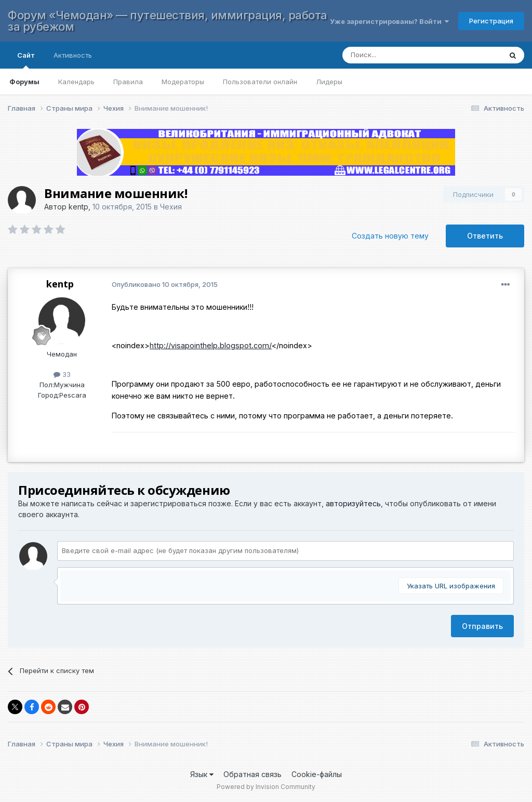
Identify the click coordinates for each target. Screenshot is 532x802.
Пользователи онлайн (260, 82)
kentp (78, 207)
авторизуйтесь (353, 503)
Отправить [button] (482, 626)
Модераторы (183, 82)
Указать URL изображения (451, 586)
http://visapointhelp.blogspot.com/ (211, 345)
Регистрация (491, 21)
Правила (128, 82)
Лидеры (329, 82)
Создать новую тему (390, 236)
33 (62, 374)
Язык (202, 774)
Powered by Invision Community (266, 787)
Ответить (485, 236)
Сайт (26, 60)
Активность (73, 55)
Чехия (171, 207)
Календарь (76, 82)
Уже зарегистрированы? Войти (389, 21)
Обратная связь (252, 774)
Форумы (24, 82)
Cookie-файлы (317, 774)
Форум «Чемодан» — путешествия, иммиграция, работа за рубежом (168, 21)
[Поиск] (412, 55)
